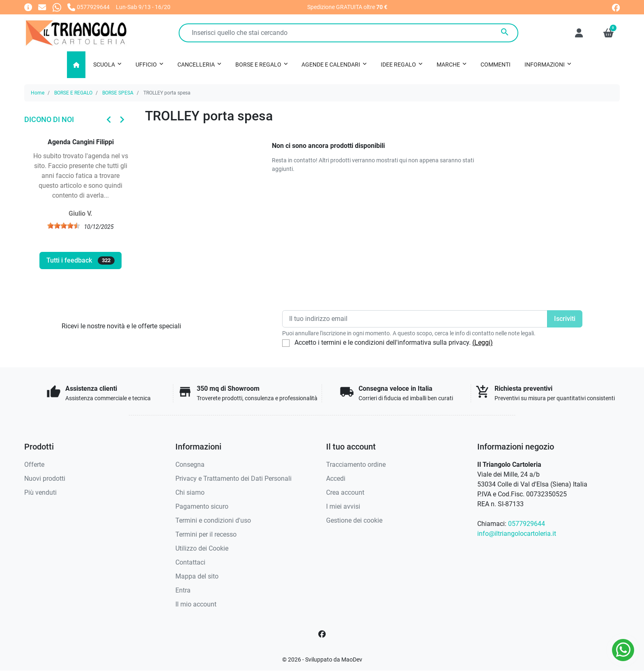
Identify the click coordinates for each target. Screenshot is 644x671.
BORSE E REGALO (73, 93)
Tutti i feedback (80, 261)
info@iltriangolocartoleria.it (517, 534)
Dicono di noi (49, 119)
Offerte (34, 465)
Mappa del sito (197, 576)
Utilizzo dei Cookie (202, 548)
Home (38, 93)
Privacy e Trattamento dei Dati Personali (233, 478)
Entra (183, 590)
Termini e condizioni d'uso (213, 520)
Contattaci (190, 562)
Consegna (190, 465)
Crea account (345, 492)
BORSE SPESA (118, 93)
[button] (608, 33)
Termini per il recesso (206, 534)
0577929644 (527, 524)
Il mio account (196, 604)
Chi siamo (190, 492)
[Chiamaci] (89, 7)
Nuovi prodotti (45, 478)
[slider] (64, 226)
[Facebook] (322, 634)
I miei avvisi (343, 506)
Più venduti (40, 492)
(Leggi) (483, 342)
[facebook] (616, 7)
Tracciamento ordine (356, 465)
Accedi (336, 478)
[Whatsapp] (57, 7)
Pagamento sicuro (202, 506)
